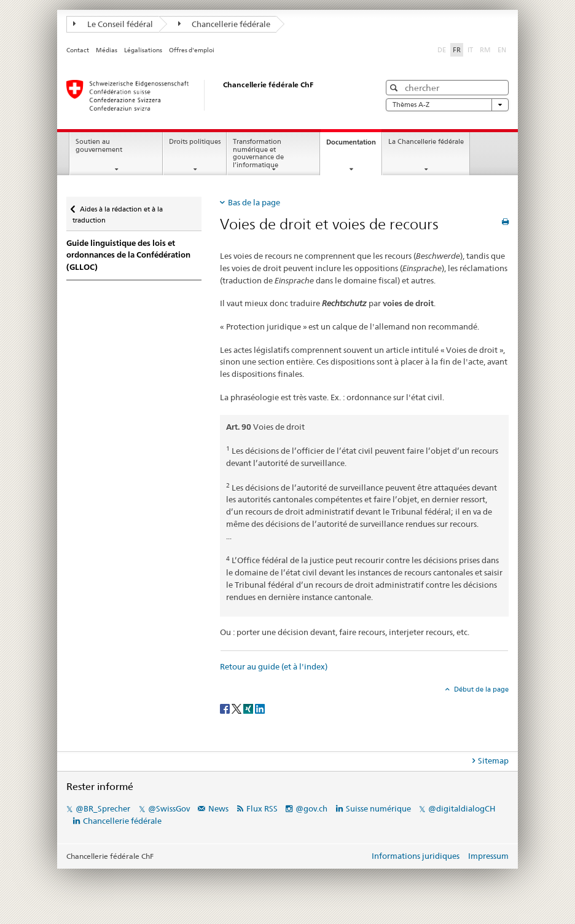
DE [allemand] (443, 49)
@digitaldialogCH (462, 808)
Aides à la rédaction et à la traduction (118, 211)
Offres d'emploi (192, 50)
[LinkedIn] (260, 708)
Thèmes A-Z (447, 105)
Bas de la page (254, 202)
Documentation (354, 145)
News (218, 808)
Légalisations (143, 50)
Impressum (488, 856)
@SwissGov (169, 808)
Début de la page (480, 689)
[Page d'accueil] (211, 95)
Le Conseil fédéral (113, 24)
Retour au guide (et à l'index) (274, 666)
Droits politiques (195, 142)
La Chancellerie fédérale (426, 142)
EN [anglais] (503, 49)
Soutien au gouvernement (99, 146)
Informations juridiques (416, 856)
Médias (107, 50)
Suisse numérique (379, 808)
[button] (395, 88)
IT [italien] (471, 49)
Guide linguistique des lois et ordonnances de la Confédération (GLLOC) (128, 255)
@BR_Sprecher (103, 808)
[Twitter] (237, 708)
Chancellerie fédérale (225, 24)
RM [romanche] (487, 49)
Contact (78, 50)
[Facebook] (226, 708)
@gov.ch (311, 808)
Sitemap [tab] (493, 760)
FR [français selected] (457, 50)
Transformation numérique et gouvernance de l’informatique (258, 153)
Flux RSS (262, 808)
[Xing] (249, 708)
